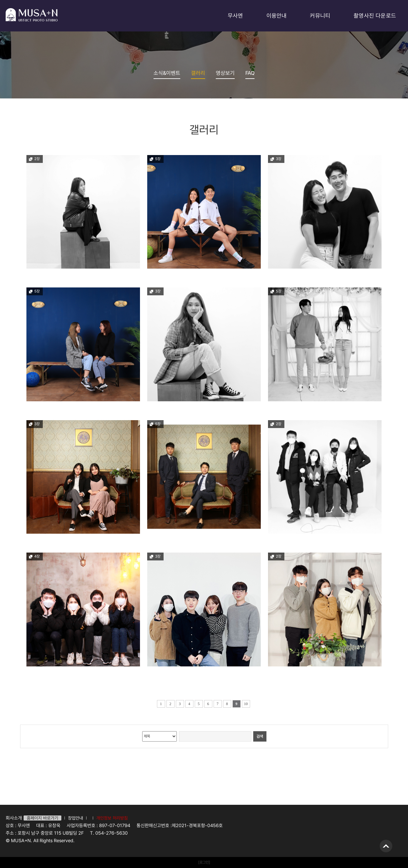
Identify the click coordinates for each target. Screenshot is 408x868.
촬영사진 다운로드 (375, 16)
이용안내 (277, 16)
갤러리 (198, 73)
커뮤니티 (320, 16)
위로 (386, 846)
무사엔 (235, 16)
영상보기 (225, 73)
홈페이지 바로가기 (42, 818)
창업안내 (75, 818)
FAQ (250, 73)
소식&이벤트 (167, 73)
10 (246, 704)
